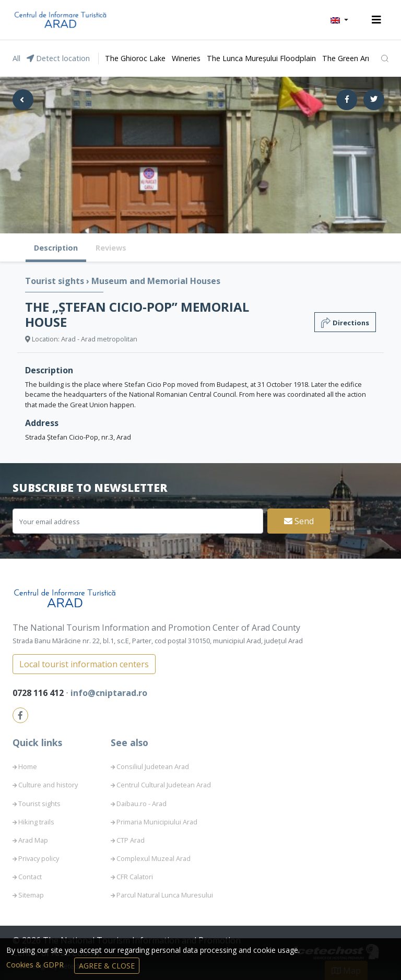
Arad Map (33, 840)
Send (299, 521)
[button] (339, 20)
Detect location (58, 58)
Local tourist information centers (84, 664)
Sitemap (31, 895)
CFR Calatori (135, 877)
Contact (30, 877)
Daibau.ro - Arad (141, 804)
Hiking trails (36, 822)
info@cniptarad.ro (109, 693)
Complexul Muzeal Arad (154, 858)
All (16, 58)
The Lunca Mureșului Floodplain (261, 58)
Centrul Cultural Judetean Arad (164, 785)
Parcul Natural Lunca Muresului (165, 895)
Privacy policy (39, 858)
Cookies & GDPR (36, 965)
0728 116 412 (39, 693)
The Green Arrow (351, 58)
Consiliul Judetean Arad (153, 766)
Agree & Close (107, 966)
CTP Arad (131, 840)
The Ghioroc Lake (135, 58)
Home (28, 766)
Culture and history (48, 785)
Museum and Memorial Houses (156, 281)
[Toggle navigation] (376, 20)
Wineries (186, 58)
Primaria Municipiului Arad (157, 822)
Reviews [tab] (111, 248)
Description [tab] (56, 248)
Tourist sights (56, 281)
